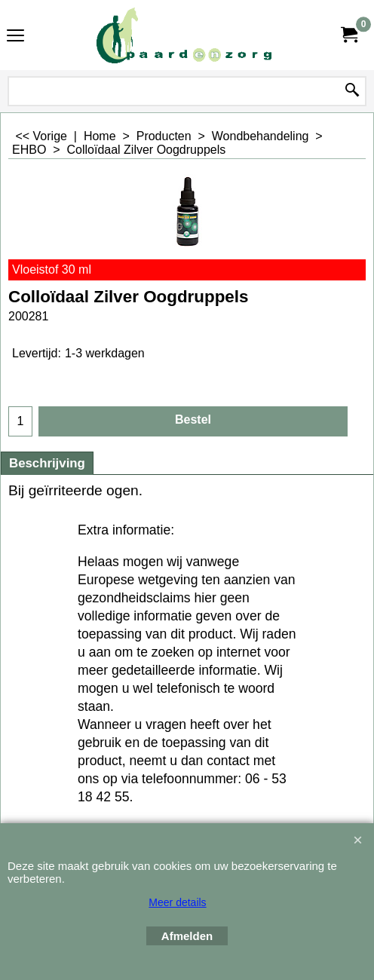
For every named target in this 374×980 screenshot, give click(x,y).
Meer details (177, 902)
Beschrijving (47, 463)
